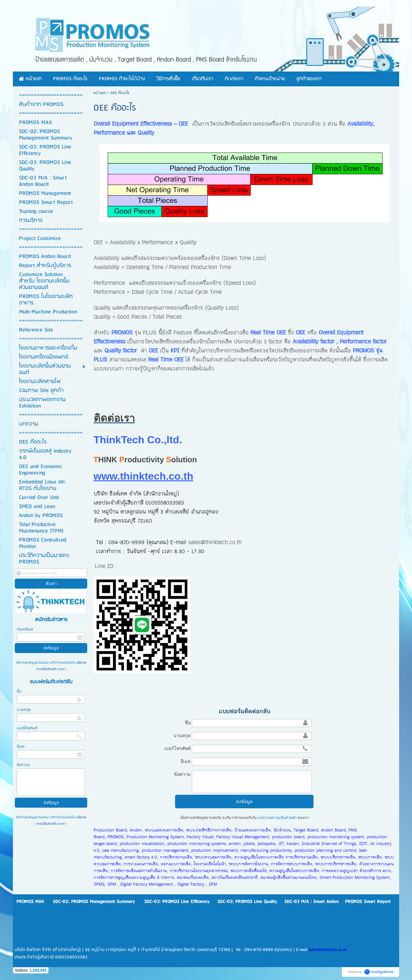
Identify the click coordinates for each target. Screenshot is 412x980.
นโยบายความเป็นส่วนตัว (277, 818)
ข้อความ (23, 765)
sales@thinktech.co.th (215, 543)
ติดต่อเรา (114, 418)
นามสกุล (24, 710)
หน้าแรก (100, 93)
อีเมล (21, 747)
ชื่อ (19, 692)
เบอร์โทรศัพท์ (27, 728)
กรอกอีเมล (25, 629)
